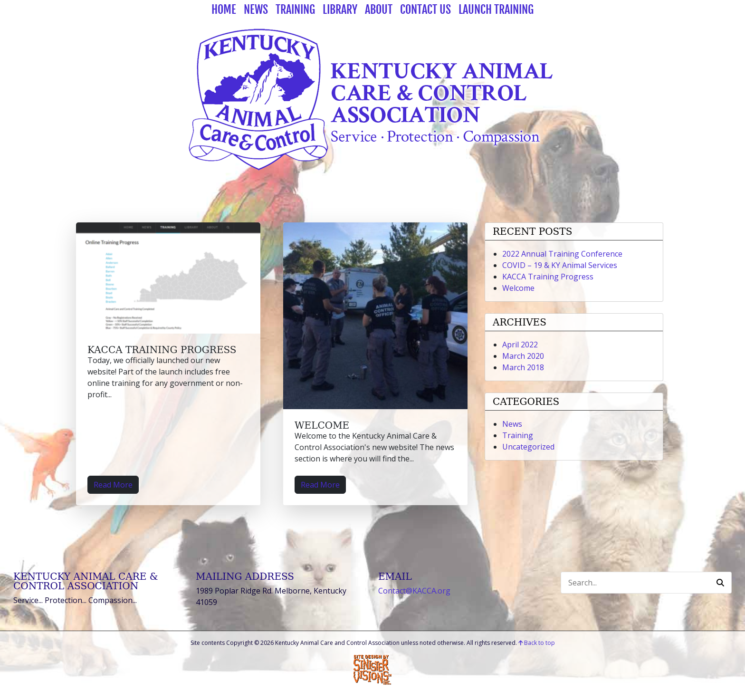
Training (295, 10)
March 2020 (523, 356)
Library (340, 10)
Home (224, 10)
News (256, 10)
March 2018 (523, 367)
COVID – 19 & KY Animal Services (560, 265)
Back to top (537, 643)
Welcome (322, 425)
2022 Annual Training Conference (562, 254)
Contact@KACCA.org (414, 591)
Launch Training (496, 10)
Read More (113, 485)
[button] (720, 583)
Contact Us (425, 10)
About (379, 10)
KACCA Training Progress (162, 350)
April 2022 (520, 345)
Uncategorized (528, 447)
